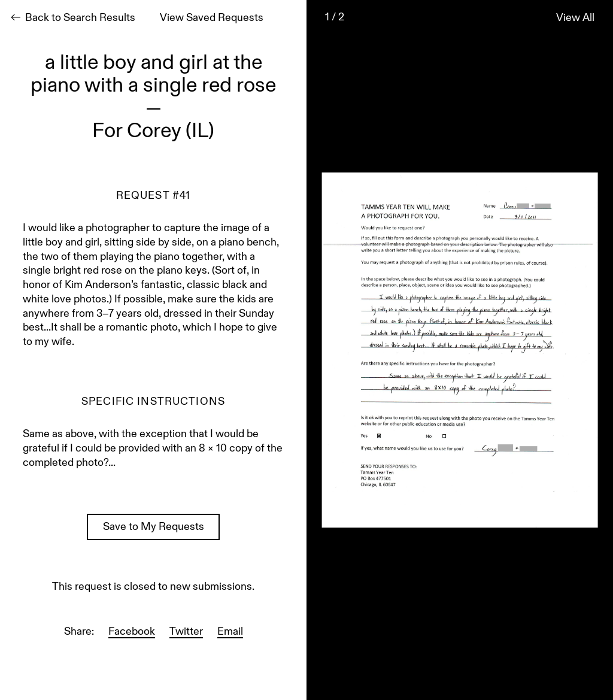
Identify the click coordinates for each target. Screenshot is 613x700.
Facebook (132, 632)
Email (230, 632)
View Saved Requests (212, 19)
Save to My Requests (154, 528)
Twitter (186, 632)
